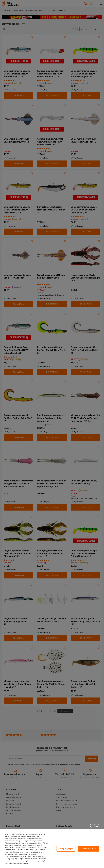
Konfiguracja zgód (66, 849)
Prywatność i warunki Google (27, 850)
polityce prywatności (29, 845)
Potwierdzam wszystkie (88, 849)
